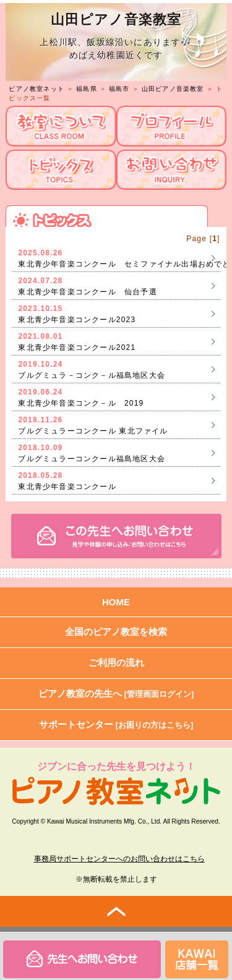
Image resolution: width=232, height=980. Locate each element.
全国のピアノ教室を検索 (116, 632)
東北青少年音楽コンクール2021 (77, 347)
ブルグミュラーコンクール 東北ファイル (93, 431)
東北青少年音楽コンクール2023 (77, 320)
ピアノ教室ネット (37, 89)
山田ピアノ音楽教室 (173, 89)
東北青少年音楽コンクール (67, 487)
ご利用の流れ (116, 663)
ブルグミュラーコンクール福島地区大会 (92, 459)
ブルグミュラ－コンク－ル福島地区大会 (92, 375)
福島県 (87, 89)
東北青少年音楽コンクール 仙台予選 (87, 292)
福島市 (119, 89)
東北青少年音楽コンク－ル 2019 (81, 403)
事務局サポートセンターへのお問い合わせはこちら (119, 859)
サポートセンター (116, 724)
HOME (116, 602)
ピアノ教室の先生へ (116, 693)
